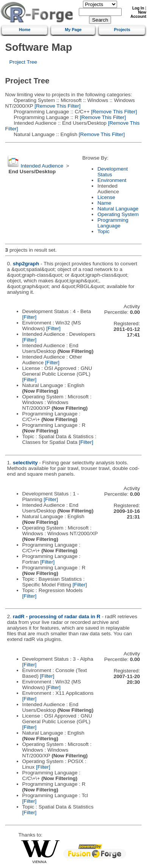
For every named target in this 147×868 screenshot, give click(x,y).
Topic (103, 231)
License (106, 197)
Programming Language (113, 223)
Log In (138, 8)
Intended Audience (42, 166)
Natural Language (118, 209)
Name (104, 203)
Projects (122, 30)
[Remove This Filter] (57, 106)
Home (25, 30)
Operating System (118, 214)
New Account (138, 14)
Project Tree (23, 62)
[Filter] (30, 317)
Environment (112, 180)
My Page (73, 30)
